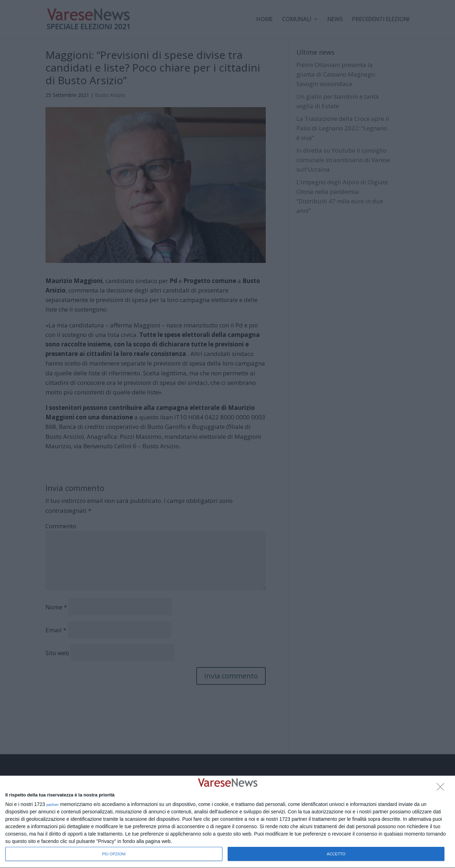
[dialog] (227, 822)
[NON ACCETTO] (442, 789)
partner (53, 805)
